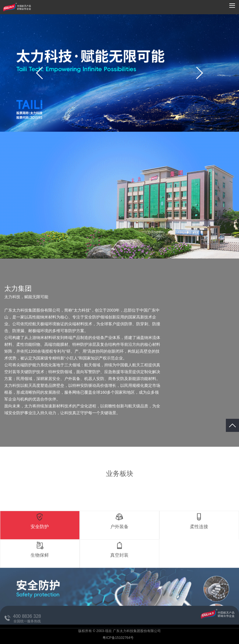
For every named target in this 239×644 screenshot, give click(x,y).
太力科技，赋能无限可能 (26, 297)
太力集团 (18, 288)
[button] (199, 73)
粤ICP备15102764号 (119, 638)
